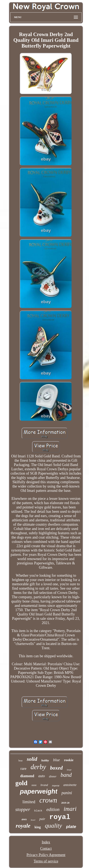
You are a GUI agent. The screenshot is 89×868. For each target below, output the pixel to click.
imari (70, 809)
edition (53, 809)
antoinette (70, 785)
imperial (56, 786)
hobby (45, 760)
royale (23, 826)
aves (24, 819)
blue (57, 760)
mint (34, 785)
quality (53, 825)
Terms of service (46, 861)
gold (21, 783)
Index (46, 842)
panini (67, 793)
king (38, 827)
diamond (27, 776)
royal (60, 817)
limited (29, 802)
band (66, 775)
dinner (53, 776)
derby (38, 767)
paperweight (39, 791)
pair (42, 819)
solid (32, 759)
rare (23, 768)
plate (71, 826)
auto (42, 776)
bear (21, 761)
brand (44, 785)
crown (48, 800)
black (38, 811)
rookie (69, 760)
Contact (46, 849)
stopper (23, 809)
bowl (33, 820)
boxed (56, 768)
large (69, 770)
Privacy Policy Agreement (46, 855)
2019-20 (65, 803)
